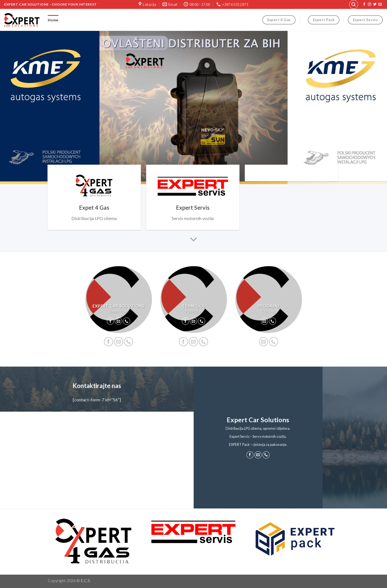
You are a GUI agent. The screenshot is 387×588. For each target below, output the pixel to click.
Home (53, 20)
